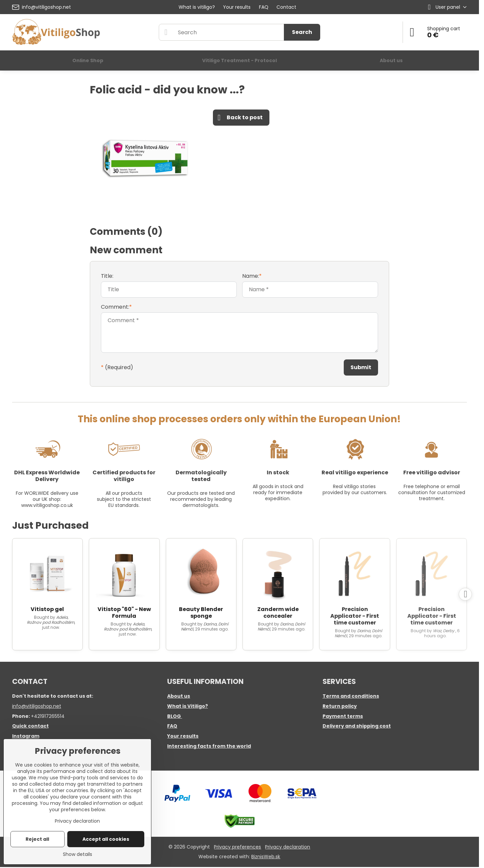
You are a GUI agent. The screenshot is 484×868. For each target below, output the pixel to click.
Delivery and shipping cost (357, 726)
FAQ (172, 726)
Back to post (240, 118)
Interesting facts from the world (209, 746)
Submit (361, 367)
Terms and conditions (351, 696)
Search (302, 32)
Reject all (37, 839)
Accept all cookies (106, 839)
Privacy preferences (237, 847)
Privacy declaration (288, 847)
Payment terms (343, 716)
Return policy (340, 706)
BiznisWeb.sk (266, 857)
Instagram (26, 736)
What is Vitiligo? (188, 706)
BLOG (174, 716)
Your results (183, 736)
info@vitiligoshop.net (37, 706)
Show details (78, 854)
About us (179, 696)
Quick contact (30, 726)
